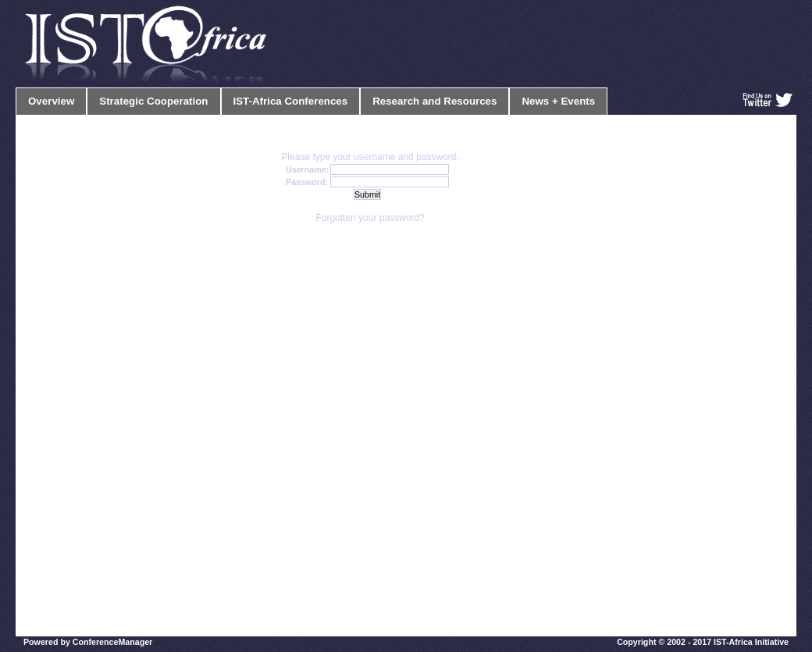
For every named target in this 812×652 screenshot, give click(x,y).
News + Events (558, 101)
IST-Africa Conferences (291, 101)
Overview (51, 101)
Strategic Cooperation (153, 101)
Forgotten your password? (370, 218)
